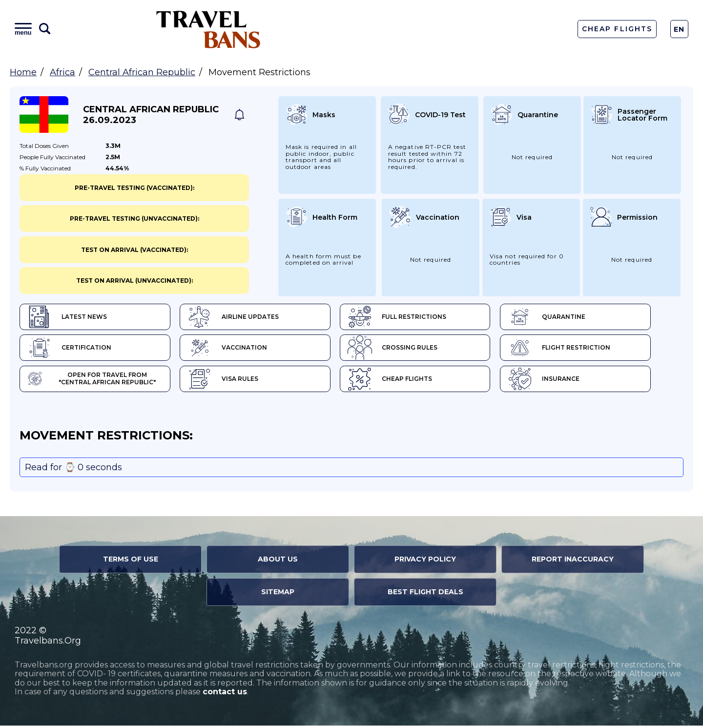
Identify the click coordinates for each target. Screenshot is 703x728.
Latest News (67, 317)
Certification (69, 349)
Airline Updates (241, 317)
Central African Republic (142, 72)
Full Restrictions (414, 317)
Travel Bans (208, 29)
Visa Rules (231, 381)
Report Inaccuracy (573, 562)
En (679, 29)
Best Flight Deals (425, 594)
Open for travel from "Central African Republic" (98, 381)
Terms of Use (131, 562)
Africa (62, 72)
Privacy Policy (425, 562)
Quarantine (571, 317)
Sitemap (278, 594)
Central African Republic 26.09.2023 (151, 115)
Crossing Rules (409, 349)
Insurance (569, 381)
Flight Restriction (584, 349)
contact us (225, 694)
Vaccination (236, 349)
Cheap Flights (617, 29)
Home (23, 72)
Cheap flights (406, 381)
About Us (278, 562)
